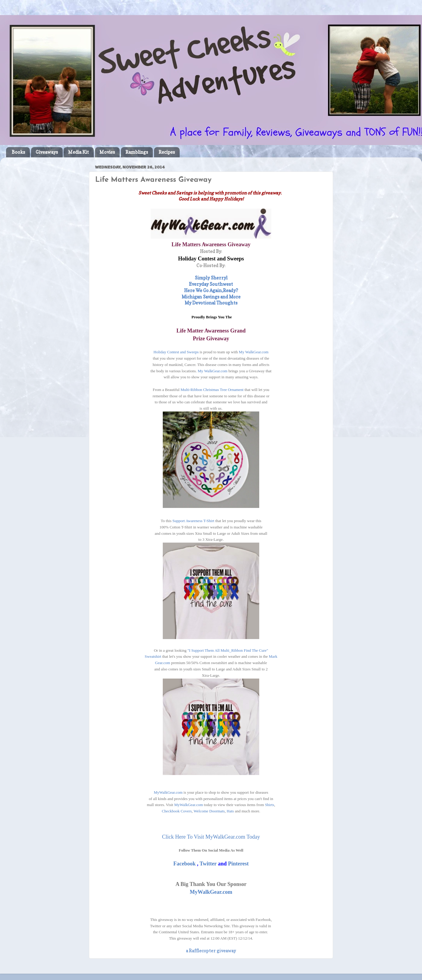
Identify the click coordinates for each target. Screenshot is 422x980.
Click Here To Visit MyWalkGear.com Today (211, 837)
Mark (273, 656)
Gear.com (162, 663)
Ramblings (137, 152)
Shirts (269, 805)
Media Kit (79, 152)
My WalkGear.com (253, 352)
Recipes (167, 152)
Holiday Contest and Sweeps (176, 352)
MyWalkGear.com (168, 792)
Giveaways (47, 152)
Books (18, 152)
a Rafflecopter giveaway (211, 951)
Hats (230, 811)
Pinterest (238, 864)
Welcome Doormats (209, 811)
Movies (107, 152)
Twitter (209, 864)
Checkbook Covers (177, 811)
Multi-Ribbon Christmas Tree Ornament (212, 390)
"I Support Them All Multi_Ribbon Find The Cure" (228, 650)
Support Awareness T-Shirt (194, 521)
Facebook (184, 864)
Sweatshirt (153, 656)
